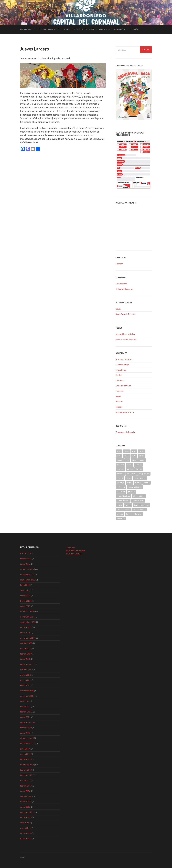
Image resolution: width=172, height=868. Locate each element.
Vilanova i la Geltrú (124, 359)
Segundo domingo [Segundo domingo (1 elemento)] (141, 505)
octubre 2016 (26, 796)
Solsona (119, 407)
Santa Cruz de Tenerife (125, 314)
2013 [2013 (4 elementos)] (119, 451)
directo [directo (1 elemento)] (139, 469)
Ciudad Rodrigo (122, 365)
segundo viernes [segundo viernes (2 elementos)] (139, 509)
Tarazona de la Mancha (125, 432)
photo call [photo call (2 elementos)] (121, 491)
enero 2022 (25, 685)
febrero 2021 (26, 712)
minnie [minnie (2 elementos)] (147, 483)
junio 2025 (25, 585)
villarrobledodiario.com (126, 339)
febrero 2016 (26, 801)
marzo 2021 (25, 706)
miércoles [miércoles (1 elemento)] (121, 487)
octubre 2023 (26, 643)
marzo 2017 (25, 780)
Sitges (118, 396)
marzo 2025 (25, 596)
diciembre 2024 (27, 611)
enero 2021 (25, 717)
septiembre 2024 (28, 622)
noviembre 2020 (27, 722)
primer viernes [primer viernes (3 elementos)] (123, 500)
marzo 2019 (25, 754)
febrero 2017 (26, 786)
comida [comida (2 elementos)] (138, 465)
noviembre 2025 (27, 574)
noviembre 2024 (27, 617)
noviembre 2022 (27, 664)
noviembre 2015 (27, 812)
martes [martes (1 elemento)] (138, 483)
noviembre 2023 (27, 638)
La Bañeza (120, 380)
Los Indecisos (121, 284)
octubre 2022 (26, 669)
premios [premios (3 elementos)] (131, 491)
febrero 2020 (26, 728)
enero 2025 (25, 606)
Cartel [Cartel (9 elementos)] (130, 465)
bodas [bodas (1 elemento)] (142, 460)
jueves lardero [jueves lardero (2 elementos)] (140, 478)
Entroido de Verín (123, 386)
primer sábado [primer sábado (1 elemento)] (139, 496)
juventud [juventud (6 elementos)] (120, 483)
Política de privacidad (76, 551)
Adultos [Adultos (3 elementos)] (120, 460)
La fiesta (119, 29)
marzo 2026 (25, 553)
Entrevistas (26, 29)
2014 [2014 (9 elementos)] (126, 451)
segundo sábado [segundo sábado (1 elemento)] (123, 509)
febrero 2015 (26, 817)
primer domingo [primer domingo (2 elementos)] (123, 496)
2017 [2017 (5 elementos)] (119, 456)
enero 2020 (25, 733)
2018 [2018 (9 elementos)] (126, 456)
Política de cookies (74, 554)
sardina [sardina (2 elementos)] (128, 505)
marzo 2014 (25, 828)
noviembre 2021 (27, 696)
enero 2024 (25, 632)
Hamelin (119, 264)
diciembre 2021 (27, 691)
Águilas (119, 375)
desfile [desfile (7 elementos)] (130, 469)
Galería (134, 29)
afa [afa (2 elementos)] (128, 460)
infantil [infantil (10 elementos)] (120, 478)
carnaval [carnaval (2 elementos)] (120, 465)
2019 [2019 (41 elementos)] (134, 456)
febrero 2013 (26, 838)
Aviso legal (71, 548)
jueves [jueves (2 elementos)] (129, 478)
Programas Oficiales (48, 29)
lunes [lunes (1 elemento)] (129, 483)
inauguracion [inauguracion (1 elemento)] (144, 474)
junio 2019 (25, 749)
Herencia (120, 391)
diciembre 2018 (27, 764)
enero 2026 (25, 564)
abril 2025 (25, 590)
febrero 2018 (26, 770)
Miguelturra (121, 370)
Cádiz (118, 309)
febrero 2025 (26, 601)
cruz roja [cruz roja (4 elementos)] (120, 469)
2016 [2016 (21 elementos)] (141, 451)
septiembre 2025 (28, 580)
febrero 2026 (26, 559)
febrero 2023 (26, 654)
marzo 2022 (25, 675)
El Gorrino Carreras (124, 289)
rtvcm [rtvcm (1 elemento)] (119, 505)
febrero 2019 (26, 759)
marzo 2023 (25, 648)
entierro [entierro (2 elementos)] (120, 474)
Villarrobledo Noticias (125, 334)
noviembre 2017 (27, 775)
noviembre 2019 (27, 743)
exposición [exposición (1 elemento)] (131, 474)
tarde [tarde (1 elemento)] (128, 514)
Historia (103, 29)
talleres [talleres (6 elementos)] (120, 514)
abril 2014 (25, 823)
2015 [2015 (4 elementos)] (134, 451)
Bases (67, 29)
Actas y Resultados (84, 29)
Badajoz (119, 401)
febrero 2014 (26, 833)
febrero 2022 (26, 680)
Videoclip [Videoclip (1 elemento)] (121, 518)
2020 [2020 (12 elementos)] (141, 456)
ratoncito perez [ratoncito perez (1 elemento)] (138, 500)
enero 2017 (25, 791)
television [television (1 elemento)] (138, 514)
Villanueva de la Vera (125, 412)
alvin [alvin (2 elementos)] (134, 460)
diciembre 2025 (27, 569)
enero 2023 (25, 659)
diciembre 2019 (27, 738)
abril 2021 (25, 701)
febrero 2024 (26, 627)
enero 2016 (25, 807)
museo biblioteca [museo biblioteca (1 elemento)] (135, 487)
